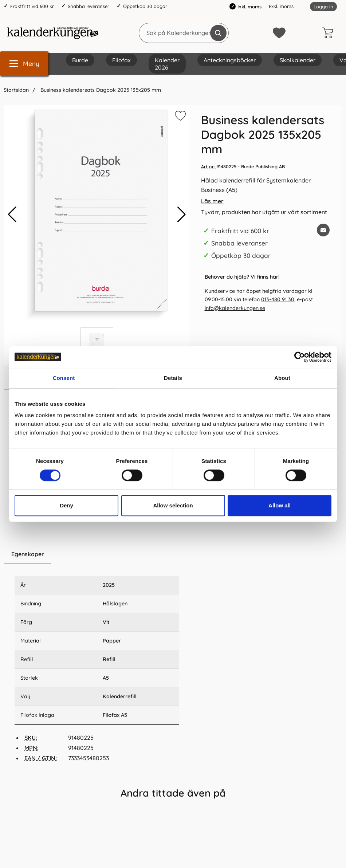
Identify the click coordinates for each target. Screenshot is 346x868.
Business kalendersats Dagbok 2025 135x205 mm (100, 90)
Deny (66, 505)
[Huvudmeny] (24, 64)
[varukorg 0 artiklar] (330, 33)
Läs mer (212, 201)
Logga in (323, 7)
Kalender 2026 (167, 64)
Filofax (121, 60)
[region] (97, 554)
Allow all (280, 505)
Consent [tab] (64, 378)
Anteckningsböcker (230, 60)
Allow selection (173, 505)
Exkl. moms (281, 6)
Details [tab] (173, 378)
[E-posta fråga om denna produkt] (323, 230)
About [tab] (282, 378)
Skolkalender (298, 60)
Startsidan (16, 90)
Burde (80, 60)
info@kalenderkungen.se (235, 308)
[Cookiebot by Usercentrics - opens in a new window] (300, 357)
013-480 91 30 (278, 299)
